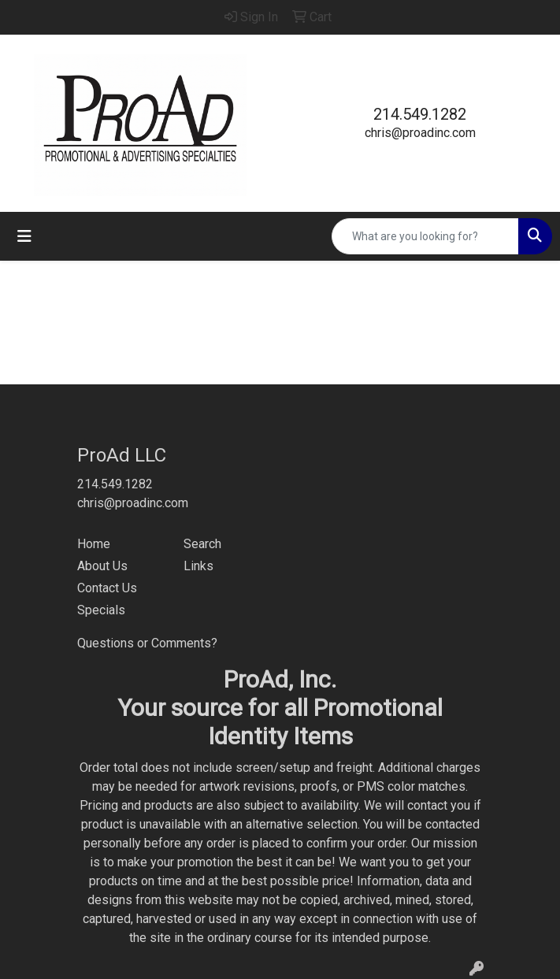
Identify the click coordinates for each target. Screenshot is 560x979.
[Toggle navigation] (24, 236)
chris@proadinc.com (420, 133)
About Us (102, 566)
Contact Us (107, 588)
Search (202, 544)
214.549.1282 (420, 114)
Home (94, 544)
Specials (101, 610)
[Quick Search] (425, 236)
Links (198, 566)
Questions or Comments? (147, 643)
